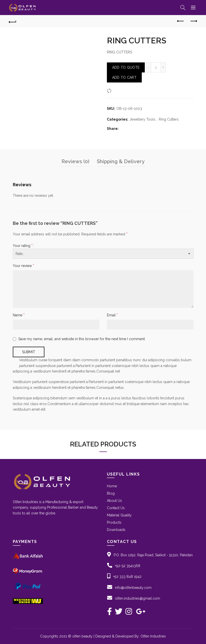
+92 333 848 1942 (127, 577)
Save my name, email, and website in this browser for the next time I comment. (82, 339)
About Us (114, 501)
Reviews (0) (75, 161)
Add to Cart (124, 77)
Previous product (181, 21)
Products (114, 522)
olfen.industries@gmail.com (138, 598)
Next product (193, 21)
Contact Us (116, 508)
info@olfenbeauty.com (133, 588)
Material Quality (119, 515)
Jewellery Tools (142, 119)
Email (112, 315)
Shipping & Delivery (121, 161)
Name (19, 315)
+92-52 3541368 (128, 566)
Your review (23, 266)
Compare (121, 91)
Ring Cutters (169, 119)
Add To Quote (126, 67)
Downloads (116, 530)
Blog (111, 493)
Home (112, 486)
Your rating (23, 246)
